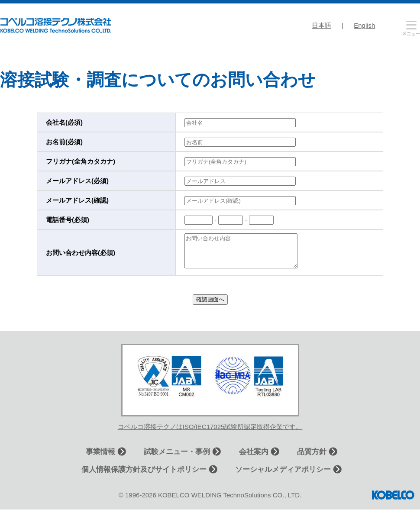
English (364, 25)
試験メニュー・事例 (177, 458)
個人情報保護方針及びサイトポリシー (144, 476)
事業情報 (100, 458)
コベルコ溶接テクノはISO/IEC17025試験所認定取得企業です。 (210, 433)
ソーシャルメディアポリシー (283, 476)
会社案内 (254, 458)
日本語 (321, 25)
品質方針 (312, 458)
